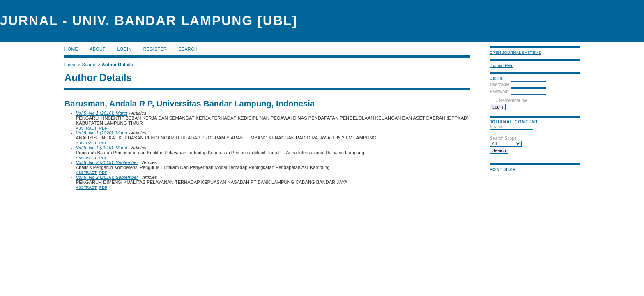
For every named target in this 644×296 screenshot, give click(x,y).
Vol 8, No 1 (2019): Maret (102, 148)
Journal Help (501, 66)
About (98, 49)
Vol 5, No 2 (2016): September (107, 177)
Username (500, 84)
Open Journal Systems (515, 52)
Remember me (514, 101)
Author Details (117, 65)
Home (71, 49)
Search (188, 49)
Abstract (86, 128)
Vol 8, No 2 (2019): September (107, 162)
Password (499, 91)
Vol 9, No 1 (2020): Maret (102, 133)
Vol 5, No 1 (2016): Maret (102, 113)
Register (155, 49)
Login (124, 49)
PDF (103, 128)
